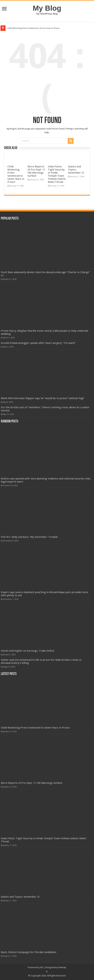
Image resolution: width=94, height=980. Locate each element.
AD (42, 967)
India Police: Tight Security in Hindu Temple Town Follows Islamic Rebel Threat (57, 174)
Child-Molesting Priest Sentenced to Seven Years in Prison (33, 28)
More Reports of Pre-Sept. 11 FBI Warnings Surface (36, 171)
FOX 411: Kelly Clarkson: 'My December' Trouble (29, 537)
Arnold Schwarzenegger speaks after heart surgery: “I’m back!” (38, 343)
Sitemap (62, 967)
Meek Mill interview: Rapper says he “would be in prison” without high (42, 398)
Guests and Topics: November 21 (76, 170)
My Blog (47, 8)
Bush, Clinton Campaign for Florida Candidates (29, 952)
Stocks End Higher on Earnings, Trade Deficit (28, 651)
